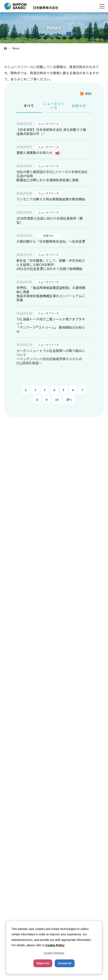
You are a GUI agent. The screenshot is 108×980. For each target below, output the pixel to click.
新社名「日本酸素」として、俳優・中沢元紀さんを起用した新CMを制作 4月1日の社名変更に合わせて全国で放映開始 (51, 265)
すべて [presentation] (29, 106)
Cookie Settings (54, 953)
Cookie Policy (55, 945)
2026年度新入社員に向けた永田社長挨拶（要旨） (50, 220)
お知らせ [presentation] (79, 106)
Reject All (43, 963)
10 (57, 400)
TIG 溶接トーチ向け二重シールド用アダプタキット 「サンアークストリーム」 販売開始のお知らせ (51, 325)
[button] (102, 6)
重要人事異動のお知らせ (38, 153)
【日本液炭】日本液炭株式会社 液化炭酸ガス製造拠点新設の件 (51, 132)
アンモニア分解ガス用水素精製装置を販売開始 (51, 199)
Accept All (65, 963)
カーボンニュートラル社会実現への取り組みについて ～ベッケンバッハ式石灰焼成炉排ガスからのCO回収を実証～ (51, 357)
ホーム (5, 48)
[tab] (29, 106)
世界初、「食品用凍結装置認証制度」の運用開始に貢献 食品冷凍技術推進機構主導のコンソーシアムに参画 (51, 294)
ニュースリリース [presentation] (54, 106)
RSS (88, 93)
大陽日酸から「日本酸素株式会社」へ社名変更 (51, 241)
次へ (69, 400)
